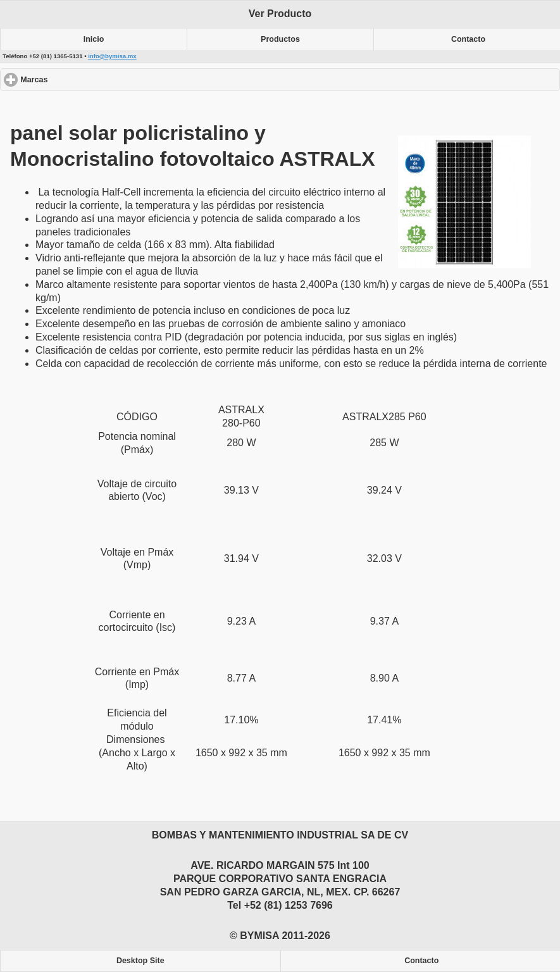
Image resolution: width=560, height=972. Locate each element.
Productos (280, 39)
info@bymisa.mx (112, 56)
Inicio (94, 39)
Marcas (80, 79)
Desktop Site (140, 961)
